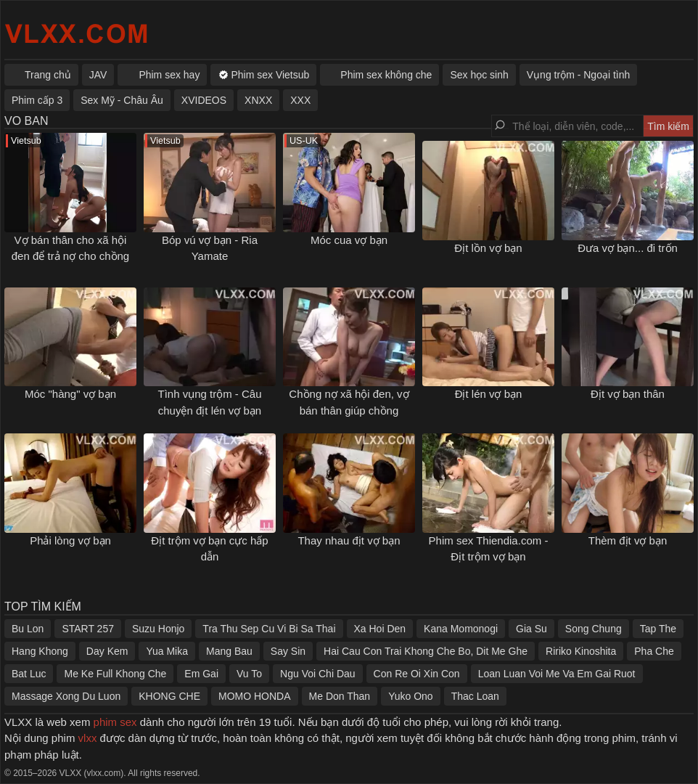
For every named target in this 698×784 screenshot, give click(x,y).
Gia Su (531, 629)
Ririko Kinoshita (581, 651)
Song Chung (594, 629)
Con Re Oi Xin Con (417, 674)
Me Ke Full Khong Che (115, 674)
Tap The (658, 629)
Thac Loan (475, 696)
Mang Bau (229, 651)
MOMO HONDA (255, 696)
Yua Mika (167, 651)
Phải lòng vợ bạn (70, 540)
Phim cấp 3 (37, 100)
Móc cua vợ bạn (349, 240)
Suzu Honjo (158, 629)
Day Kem (107, 651)
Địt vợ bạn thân (628, 394)
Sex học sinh (479, 75)
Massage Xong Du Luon (66, 696)
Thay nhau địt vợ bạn (349, 540)
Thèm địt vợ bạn (628, 540)
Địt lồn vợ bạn (488, 248)
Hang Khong (40, 651)
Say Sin (288, 651)
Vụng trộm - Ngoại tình (579, 75)
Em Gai (201, 674)
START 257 (88, 629)
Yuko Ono (411, 696)
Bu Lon (28, 629)
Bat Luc (29, 674)
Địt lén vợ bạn (489, 394)
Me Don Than (340, 696)
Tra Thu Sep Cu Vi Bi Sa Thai (269, 629)
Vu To (249, 674)
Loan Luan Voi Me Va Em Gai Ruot (557, 674)
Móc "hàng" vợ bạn (70, 394)
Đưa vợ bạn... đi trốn (628, 248)
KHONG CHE (169, 696)
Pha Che (654, 651)
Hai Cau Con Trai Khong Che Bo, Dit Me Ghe (426, 651)
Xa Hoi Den (380, 629)
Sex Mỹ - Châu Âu (122, 100)
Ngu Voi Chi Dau (318, 674)
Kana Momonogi (461, 629)
